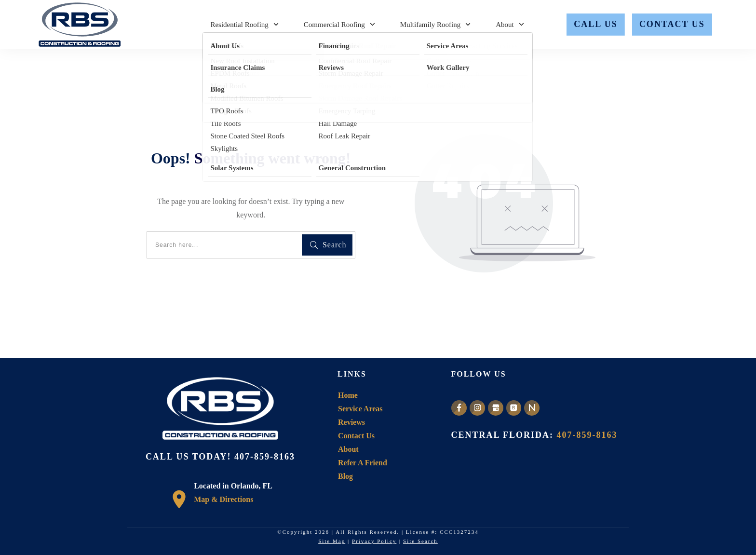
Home (348, 395)
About (348, 449)
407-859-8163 (265, 457)
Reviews (351, 422)
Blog (345, 476)
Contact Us (356, 436)
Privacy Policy (374, 541)
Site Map (332, 541)
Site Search (420, 541)
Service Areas (360, 409)
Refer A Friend (363, 463)
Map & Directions (223, 499)
